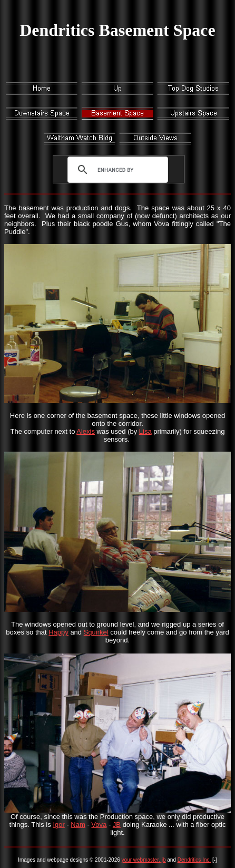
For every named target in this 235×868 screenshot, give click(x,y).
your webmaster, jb (144, 860)
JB (117, 825)
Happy (58, 632)
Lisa (145, 431)
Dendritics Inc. (194, 860)
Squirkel (96, 632)
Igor (58, 825)
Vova (99, 825)
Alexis (86, 431)
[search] (115, 170)
